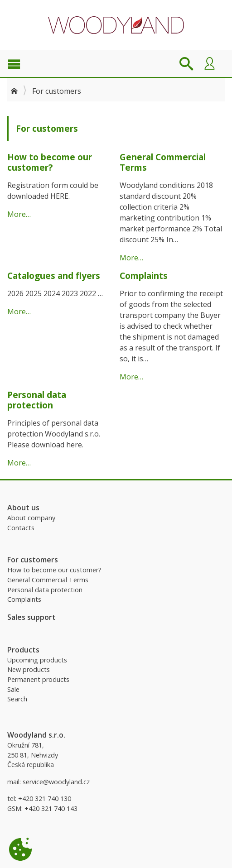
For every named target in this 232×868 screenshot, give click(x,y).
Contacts (21, 528)
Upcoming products (37, 660)
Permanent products (38, 679)
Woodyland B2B (116, 25)
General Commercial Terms (48, 580)
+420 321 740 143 (51, 808)
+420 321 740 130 (45, 798)
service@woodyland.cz (56, 782)
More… (19, 214)
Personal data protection (45, 590)
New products (29, 669)
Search (17, 699)
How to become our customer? (54, 570)
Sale (13, 689)
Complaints (24, 599)
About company (31, 518)
